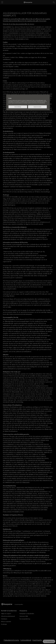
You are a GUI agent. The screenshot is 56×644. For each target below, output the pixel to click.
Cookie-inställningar (18, 107)
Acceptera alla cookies (37, 107)
